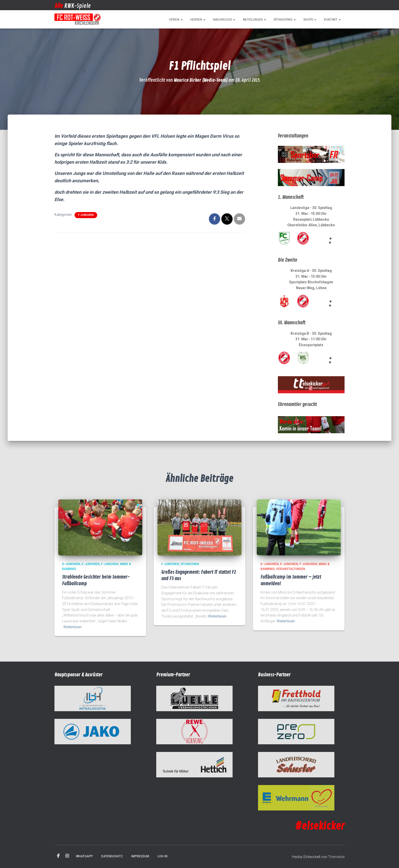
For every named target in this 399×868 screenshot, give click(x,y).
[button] (181, 20)
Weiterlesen (73, 627)
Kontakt (332, 20)
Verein (176, 20)
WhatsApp (84, 856)
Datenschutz (112, 856)
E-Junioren (91, 564)
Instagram (67, 856)
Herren (198, 20)
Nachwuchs (224, 20)
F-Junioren (86, 215)
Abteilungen (254, 20)
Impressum (140, 856)
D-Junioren (71, 564)
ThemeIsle (336, 857)
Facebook (58, 856)
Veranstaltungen (291, 569)
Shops (310, 20)
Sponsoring (285, 20)
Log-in (162, 856)
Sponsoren (190, 564)
